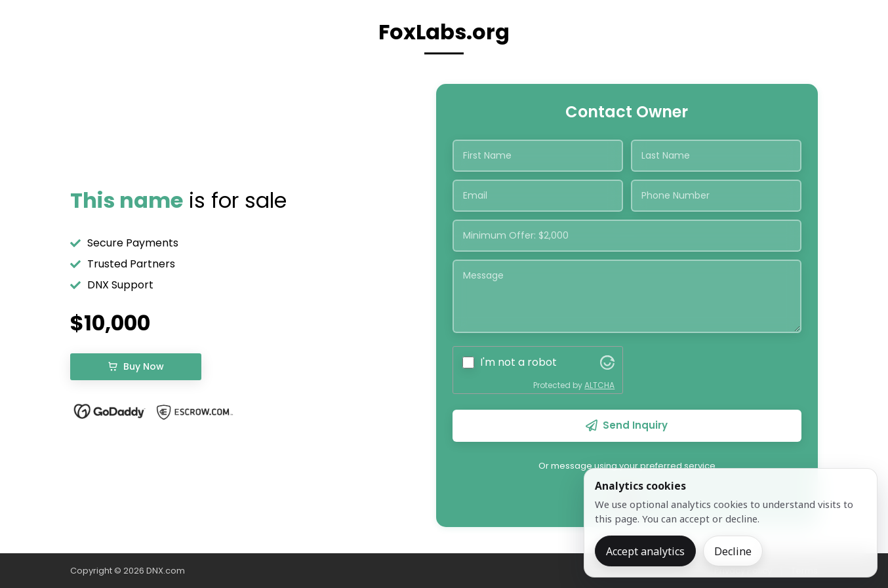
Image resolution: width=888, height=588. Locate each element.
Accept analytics (645, 551)
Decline (733, 551)
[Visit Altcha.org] (607, 363)
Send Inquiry (627, 425)
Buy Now (136, 366)
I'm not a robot (518, 362)
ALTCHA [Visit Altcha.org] (599, 385)
